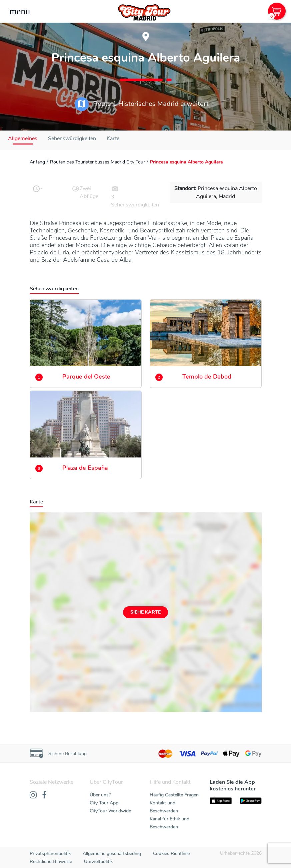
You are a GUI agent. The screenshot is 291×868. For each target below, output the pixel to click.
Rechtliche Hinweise (51, 862)
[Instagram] (33, 795)
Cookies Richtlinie (171, 854)
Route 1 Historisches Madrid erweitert (142, 104)
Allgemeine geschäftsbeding (112, 854)
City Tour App (104, 803)
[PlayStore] (251, 801)
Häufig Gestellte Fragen (174, 795)
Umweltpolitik (98, 862)
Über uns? (100, 795)
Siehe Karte (145, 612)
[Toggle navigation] (20, 11)
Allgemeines (23, 139)
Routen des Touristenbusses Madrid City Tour (97, 162)
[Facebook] (44, 795)
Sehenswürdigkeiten (72, 139)
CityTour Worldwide (110, 811)
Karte (113, 139)
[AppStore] (221, 801)
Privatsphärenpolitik (50, 854)
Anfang (37, 162)
